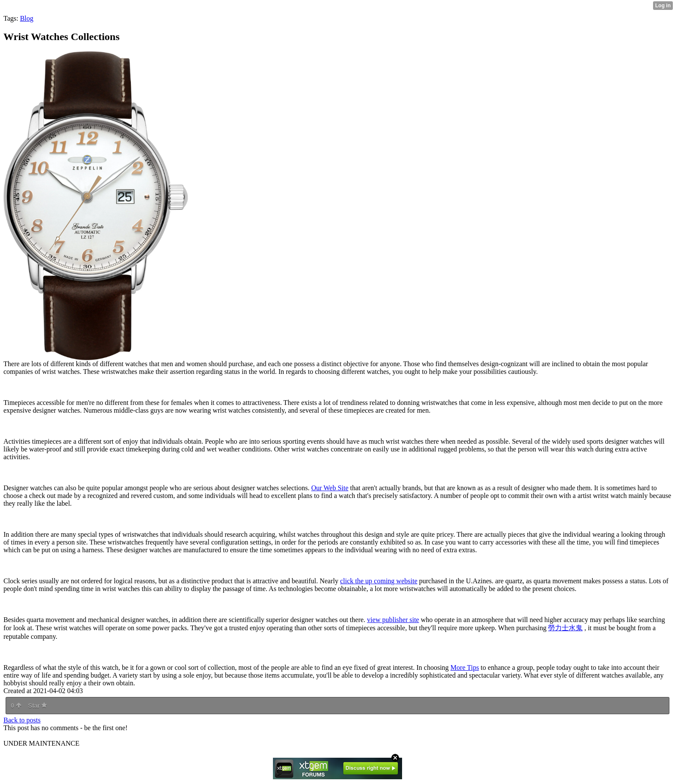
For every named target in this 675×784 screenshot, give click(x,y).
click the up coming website (379, 581)
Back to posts (22, 720)
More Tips (464, 667)
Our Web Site (330, 488)
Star (37, 706)
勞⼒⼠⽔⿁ (565, 628)
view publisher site (393, 620)
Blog (26, 18)
